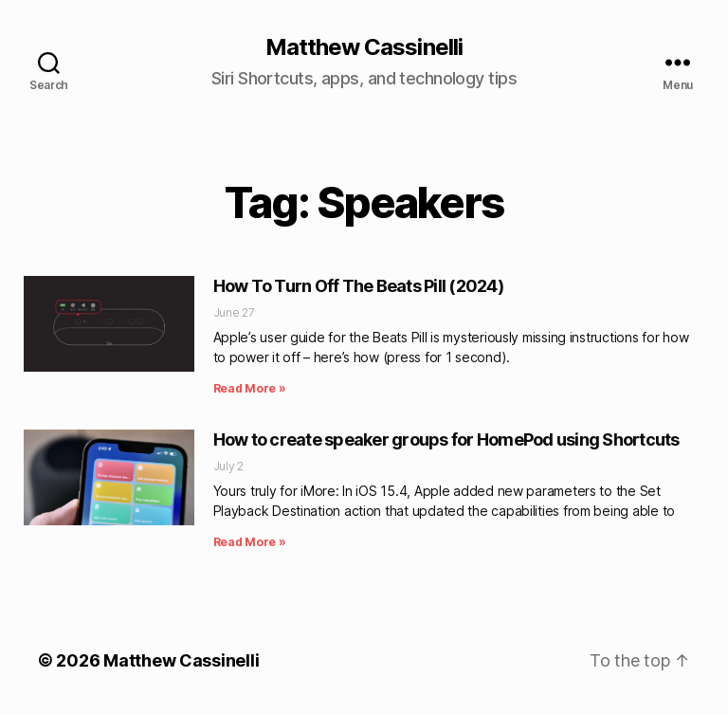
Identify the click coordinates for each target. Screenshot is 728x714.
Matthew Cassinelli (364, 47)
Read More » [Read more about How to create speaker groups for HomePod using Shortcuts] (250, 542)
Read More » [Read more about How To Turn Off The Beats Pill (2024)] (250, 388)
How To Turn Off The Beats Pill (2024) (358, 286)
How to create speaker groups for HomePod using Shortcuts (446, 439)
